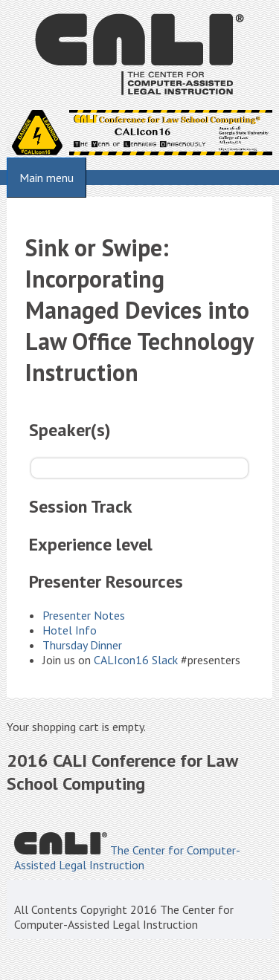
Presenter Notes (84, 615)
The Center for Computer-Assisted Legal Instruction (127, 857)
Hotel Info (70, 630)
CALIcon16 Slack (136, 660)
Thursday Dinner (82, 645)
